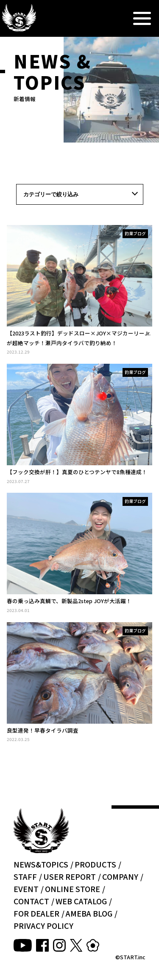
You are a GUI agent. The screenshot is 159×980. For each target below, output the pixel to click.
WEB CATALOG (81, 901)
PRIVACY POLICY (43, 925)
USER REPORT (70, 876)
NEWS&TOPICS (41, 864)
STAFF (25, 876)
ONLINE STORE (73, 889)
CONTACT (31, 901)
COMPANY (120, 876)
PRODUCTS (95, 864)
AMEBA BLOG (89, 913)
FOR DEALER (36, 913)
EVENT (26, 889)
